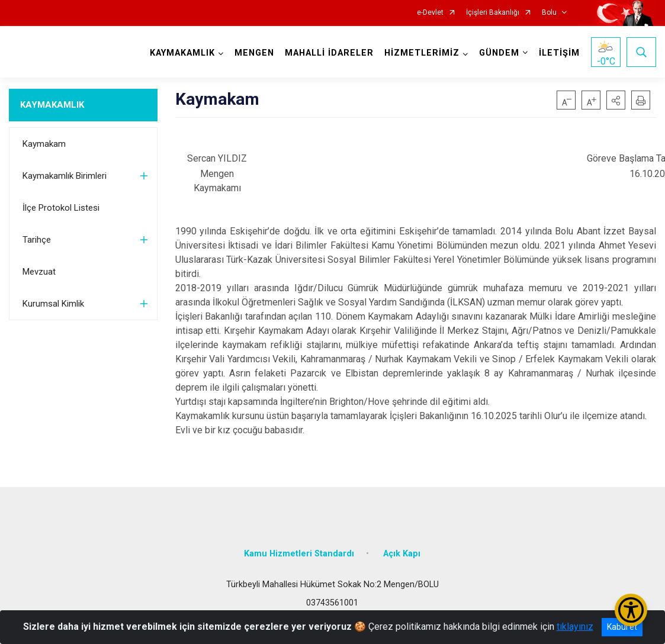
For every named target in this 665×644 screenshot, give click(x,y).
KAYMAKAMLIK (52, 105)
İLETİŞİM (559, 53)
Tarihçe (37, 240)
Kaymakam (44, 144)
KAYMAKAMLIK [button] (182, 53)
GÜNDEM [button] (499, 53)
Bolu (549, 13)
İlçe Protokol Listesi (61, 208)
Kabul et (622, 627)
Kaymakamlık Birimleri (65, 176)
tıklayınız (575, 627)
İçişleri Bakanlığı (493, 13)
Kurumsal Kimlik (53, 304)
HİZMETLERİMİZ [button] (422, 53)
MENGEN (254, 53)
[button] (616, 100)
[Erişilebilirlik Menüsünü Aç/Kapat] (631, 610)
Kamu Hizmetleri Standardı (299, 554)
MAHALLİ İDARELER (329, 53)
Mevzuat (39, 272)
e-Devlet (430, 13)
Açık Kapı (402, 554)
